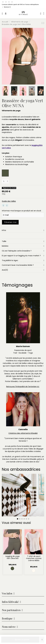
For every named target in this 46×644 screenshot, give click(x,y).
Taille (23, 241)
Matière (23, 246)
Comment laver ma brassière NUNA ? (23, 265)
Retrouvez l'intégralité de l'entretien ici (23, 387)
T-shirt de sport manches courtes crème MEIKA (34, 558)
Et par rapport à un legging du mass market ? (23, 256)
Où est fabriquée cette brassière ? (23, 251)
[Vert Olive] (12, 568)
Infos (23, 230)
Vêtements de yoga (11, 111)
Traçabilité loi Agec (23, 260)
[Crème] (34, 571)
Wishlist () (6, 7)
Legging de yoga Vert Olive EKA (12, 557)
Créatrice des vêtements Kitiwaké (23, 433)
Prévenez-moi (10, 222)
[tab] (23, 230)
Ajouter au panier (20, 640)
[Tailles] (5, 181)
